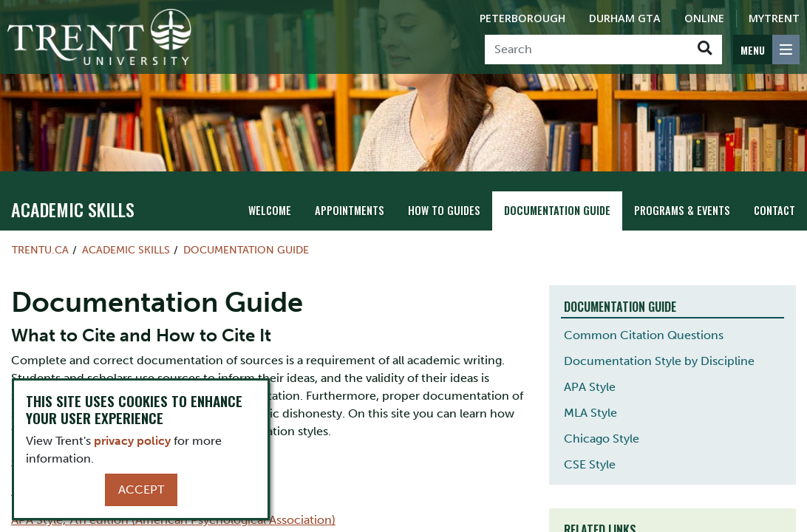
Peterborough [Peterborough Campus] (522, 18)
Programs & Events (682, 210)
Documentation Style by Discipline (659, 361)
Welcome (270, 210)
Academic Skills (73, 209)
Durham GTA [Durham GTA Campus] (625, 18)
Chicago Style (602, 439)
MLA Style (590, 413)
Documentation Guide (557, 210)
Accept (141, 490)
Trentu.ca (40, 250)
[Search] (586, 50)
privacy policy (132, 441)
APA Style (590, 387)
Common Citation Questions (644, 335)
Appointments (350, 210)
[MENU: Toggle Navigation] (766, 50)
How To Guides (444, 210)
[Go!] (705, 50)
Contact (774, 210)
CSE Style (590, 464)
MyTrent (774, 18)
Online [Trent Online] (704, 18)
